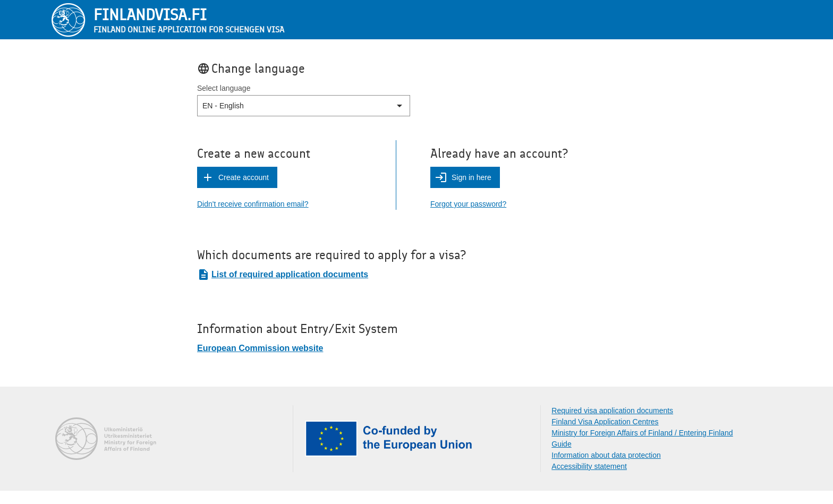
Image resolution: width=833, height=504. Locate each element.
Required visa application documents (612, 411)
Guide (561, 444)
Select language (224, 88)
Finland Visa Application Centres (605, 422)
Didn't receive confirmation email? (253, 204)
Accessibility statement (589, 466)
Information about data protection (606, 455)
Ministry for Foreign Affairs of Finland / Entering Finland (642, 433)
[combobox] (203, 106)
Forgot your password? (468, 204)
